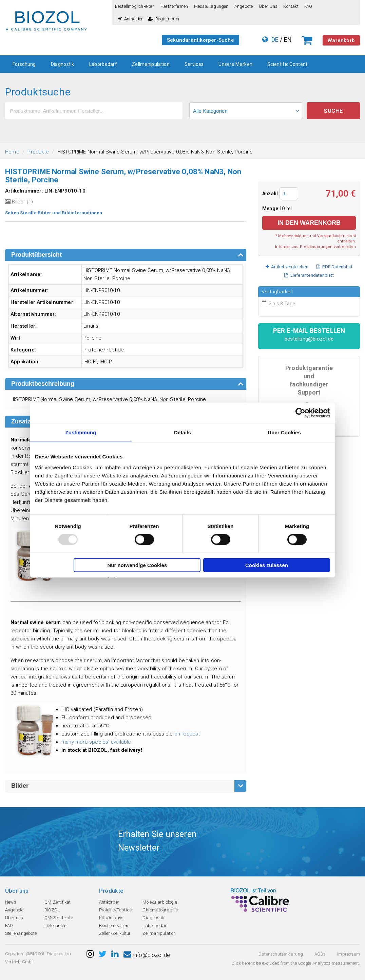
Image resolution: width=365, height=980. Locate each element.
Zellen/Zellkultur (115, 933)
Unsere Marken (235, 64)
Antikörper (109, 902)
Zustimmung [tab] (81, 432)
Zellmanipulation (151, 64)
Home (12, 152)
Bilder (20, 786)
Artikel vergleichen (287, 267)
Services (194, 64)
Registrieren (164, 19)
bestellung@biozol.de (309, 339)
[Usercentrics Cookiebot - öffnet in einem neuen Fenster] (300, 413)
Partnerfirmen (174, 6)
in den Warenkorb (309, 223)
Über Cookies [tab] (284, 432)
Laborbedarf (103, 64)
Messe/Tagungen (211, 6)
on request (187, 734)
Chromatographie (160, 910)
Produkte (38, 152)
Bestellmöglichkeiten (135, 6)
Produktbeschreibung (43, 384)
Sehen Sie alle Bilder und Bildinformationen (54, 213)
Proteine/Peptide (115, 910)
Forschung (24, 64)
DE (275, 40)
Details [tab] (182, 432)
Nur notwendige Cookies (137, 565)
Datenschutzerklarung (281, 954)
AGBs (320, 954)
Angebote (244, 6)
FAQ (308, 6)
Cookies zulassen (267, 565)
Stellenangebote (21, 933)
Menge (271, 208)
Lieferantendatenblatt (309, 275)
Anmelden (131, 19)
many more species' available (96, 742)
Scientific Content (287, 64)
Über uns (268, 6)
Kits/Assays (111, 918)
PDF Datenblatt (334, 267)
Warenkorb (341, 40)
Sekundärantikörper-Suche (200, 40)
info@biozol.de (147, 955)
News (11, 902)
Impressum (349, 954)
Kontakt (291, 6)
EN (288, 40)
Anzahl (270, 194)
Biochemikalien (114, 925)
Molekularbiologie (160, 902)
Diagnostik (63, 64)
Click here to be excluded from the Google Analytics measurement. (296, 963)
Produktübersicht (36, 255)
